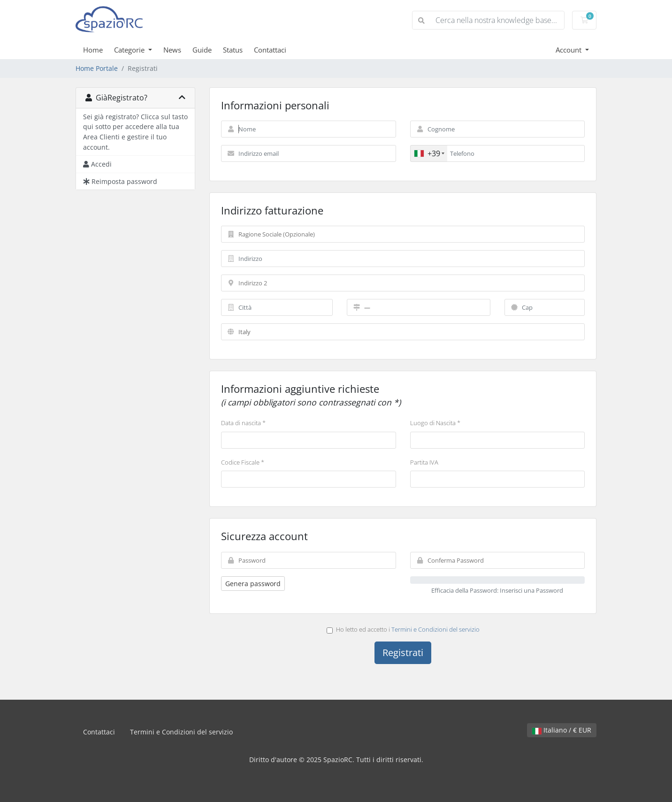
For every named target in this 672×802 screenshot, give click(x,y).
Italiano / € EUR (562, 730)
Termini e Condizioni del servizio (435, 629)
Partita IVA (424, 462)
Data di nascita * (243, 423)
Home (93, 50)
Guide (202, 50)
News (172, 50)
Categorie (130, 50)
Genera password (253, 584)
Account (569, 50)
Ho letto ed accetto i (403, 629)
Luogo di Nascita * (435, 423)
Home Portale (97, 68)
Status (233, 50)
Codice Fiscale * (243, 462)
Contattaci (270, 50)
